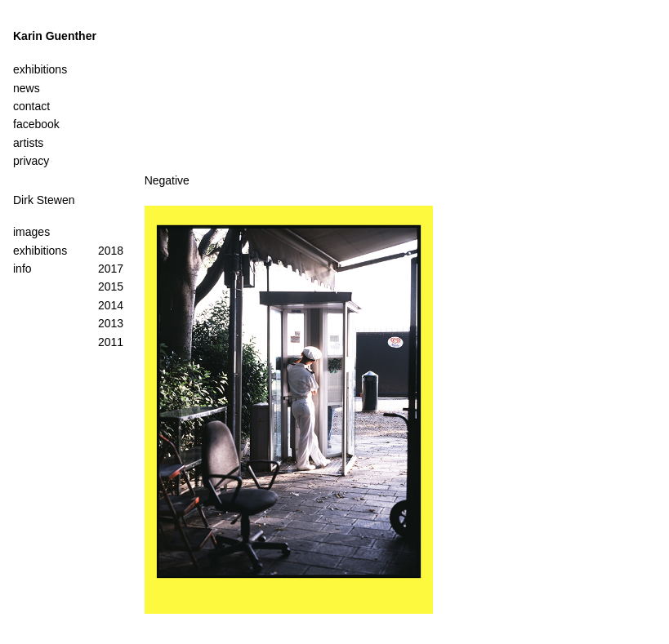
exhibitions (40, 251)
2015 (111, 286)
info (22, 269)
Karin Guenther (55, 36)
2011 (111, 342)
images (31, 232)
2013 (111, 323)
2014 (111, 305)
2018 (111, 251)
